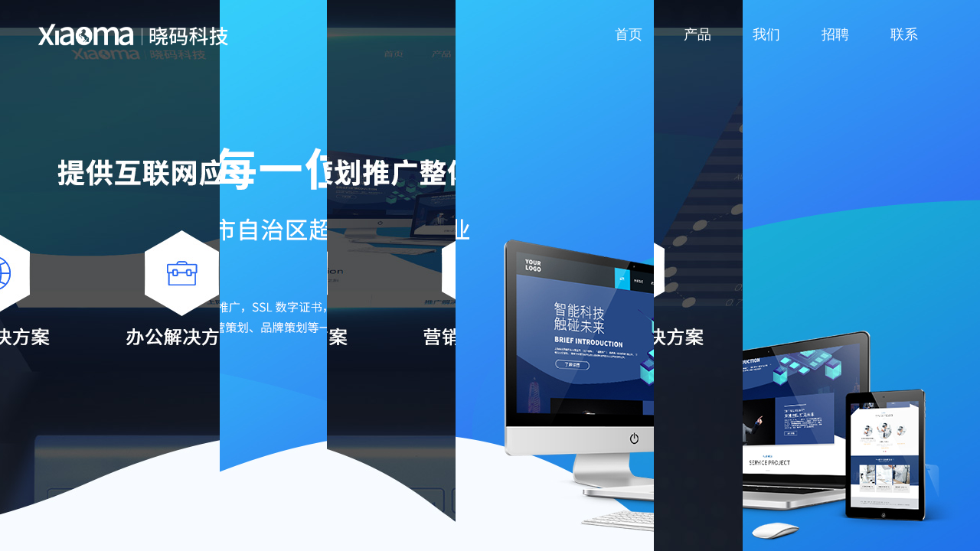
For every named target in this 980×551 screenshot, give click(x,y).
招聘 (835, 34)
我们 (766, 34)
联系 (904, 34)
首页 (629, 34)
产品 (697, 34)
